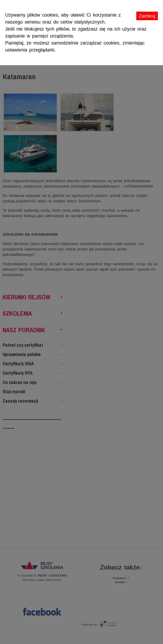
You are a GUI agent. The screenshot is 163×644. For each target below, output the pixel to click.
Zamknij (147, 16)
